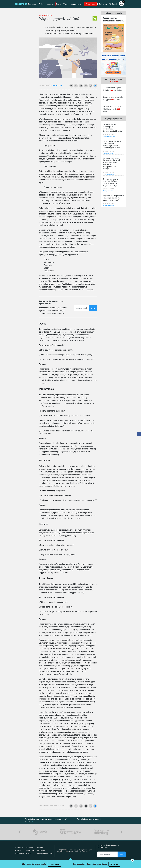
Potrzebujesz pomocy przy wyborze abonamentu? (46, 819)
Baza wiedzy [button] (32, 4)
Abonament (19, 853)
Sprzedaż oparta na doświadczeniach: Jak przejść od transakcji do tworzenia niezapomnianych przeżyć (112, 163)
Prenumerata (91, 4)
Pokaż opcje (54, 864)
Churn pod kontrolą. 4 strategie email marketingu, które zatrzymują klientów (112, 144)
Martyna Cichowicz (46, 15)
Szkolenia (30, 847)
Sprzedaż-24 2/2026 (109, 134)
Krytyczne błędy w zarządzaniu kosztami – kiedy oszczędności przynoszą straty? (112, 182)
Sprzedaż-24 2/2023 (46, 85)
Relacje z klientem (108, 174)
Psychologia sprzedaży (110, 136)
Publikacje (30, 850)
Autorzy (18, 850)
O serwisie (19, 847)
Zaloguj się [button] (102, 4)
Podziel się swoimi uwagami (89, 819)
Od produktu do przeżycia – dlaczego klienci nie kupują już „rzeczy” (113, 198)
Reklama (40, 847)
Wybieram (114, 864)
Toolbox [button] (42, 4)
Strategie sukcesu (108, 191)
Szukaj (113, 4)
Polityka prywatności (45, 853)
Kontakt (28, 821)
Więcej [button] (66, 4)
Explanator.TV (77, 4)
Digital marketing (108, 153)
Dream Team (58, 85)
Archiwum (51, 4)
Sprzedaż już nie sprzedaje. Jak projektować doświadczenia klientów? (113, 128)
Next (121, 832)
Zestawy (59, 4)
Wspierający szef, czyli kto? (59, 18)
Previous (20, 832)
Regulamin (41, 850)
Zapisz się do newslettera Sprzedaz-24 (51, 302)
